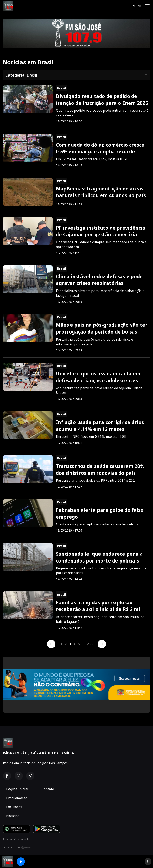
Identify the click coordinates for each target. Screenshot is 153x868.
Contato (48, 789)
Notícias (13, 816)
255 (90, 644)
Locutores (14, 807)
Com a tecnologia (17, 847)
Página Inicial (17, 789)
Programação (17, 798)
